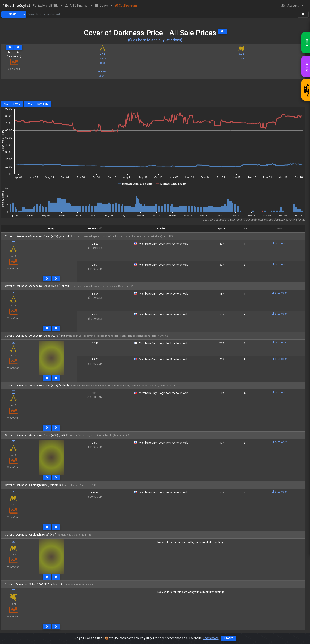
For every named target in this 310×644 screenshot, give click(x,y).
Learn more (211, 638)
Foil (29, 104)
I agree (229, 638)
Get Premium (126, 6)
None (17, 104)
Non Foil (43, 104)
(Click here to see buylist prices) (155, 40)
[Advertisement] (153, 92)
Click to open (279, 243)
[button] (48, 6)
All (6, 104)
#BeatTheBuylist (16, 6)
